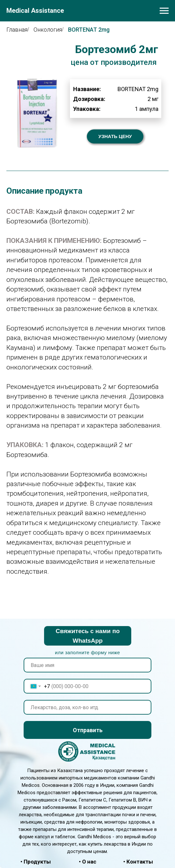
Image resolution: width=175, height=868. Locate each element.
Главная (17, 30)
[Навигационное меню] (164, 11)
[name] (88, 665)
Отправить (88, 730)
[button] (115, 136)
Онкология (48, 30)
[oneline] (88, 707)
